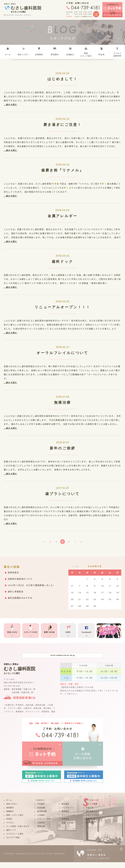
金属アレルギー (63, 216)
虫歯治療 (41, 813)
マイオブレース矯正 (15, 840)
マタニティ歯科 (44, 825)
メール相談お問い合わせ (83, 762)
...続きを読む (11, 105)
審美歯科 (65, 817)
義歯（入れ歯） (68, 828)
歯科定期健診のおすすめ (20, 598)
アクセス (10, 828)
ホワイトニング (68, 821)
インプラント (67, 813)
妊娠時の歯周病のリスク (20, 579)
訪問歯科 (65, 825)
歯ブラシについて (63, 494)
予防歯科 (41, 810)
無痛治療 (62, 402)
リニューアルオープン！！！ (62, 307)
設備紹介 (70, 54)
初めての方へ (12, 810)
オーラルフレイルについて (62, 353)
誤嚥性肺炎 (13, 573)
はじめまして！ (63, 79)
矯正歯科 (65, 810)
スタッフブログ (93, 821)
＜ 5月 (75, 566)
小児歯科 (41, 821)
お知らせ (90, 813)
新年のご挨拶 (62, 448)
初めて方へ (23, 54)
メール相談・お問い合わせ (18, 832)
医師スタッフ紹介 (86, 55)
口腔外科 (41, 828)
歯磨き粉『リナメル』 (63, 170)
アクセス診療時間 (117, 55)
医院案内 (55, 54)
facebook (90, 828)
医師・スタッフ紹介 (15, 821)
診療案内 (39, 54)
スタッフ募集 (92, 810)
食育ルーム (91, 825)
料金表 (102, 54)
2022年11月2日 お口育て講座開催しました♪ (31, 585)
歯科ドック (62, 261)
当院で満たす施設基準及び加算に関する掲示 (62, 658)
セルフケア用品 (13, 843)
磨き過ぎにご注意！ (63, 124)
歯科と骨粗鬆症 (16, 592)
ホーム (8, 54)
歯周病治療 (42, 817)
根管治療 (41, 832)
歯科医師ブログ (93, 817)
